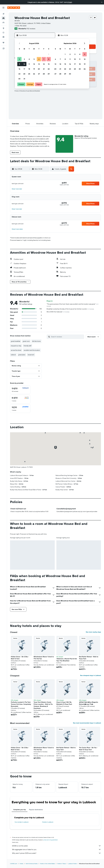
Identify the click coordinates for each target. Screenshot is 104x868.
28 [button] (44, 74)
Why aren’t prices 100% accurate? (57, 853)
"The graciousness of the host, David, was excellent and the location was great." (72, 305)
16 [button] (19, 69)
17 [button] (24, 69)
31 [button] (24, 79)
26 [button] (34, 74)
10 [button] (24, 64)
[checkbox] (20, 390)
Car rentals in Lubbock (22, 822)
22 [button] (49, 69)
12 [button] (34, 64)
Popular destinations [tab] (36, 810)
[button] (102, 2)
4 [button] (29, 59)
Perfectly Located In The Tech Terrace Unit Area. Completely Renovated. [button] (21, 704)
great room (26, 341)
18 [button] (29, 69)
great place (22, 355)
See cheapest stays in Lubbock (91, 675)
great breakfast (16, 341)
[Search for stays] (3, 18)
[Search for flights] (3, 14)
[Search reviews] (67, 337)
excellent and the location (32, 350)
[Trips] (3, 43)
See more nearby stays (93, 632)
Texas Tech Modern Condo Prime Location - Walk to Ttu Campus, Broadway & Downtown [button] (43, 705)
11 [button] (29, 64)
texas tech (31, 355)
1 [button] (49, 54)
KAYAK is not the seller (57, 846)
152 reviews (31, 29)
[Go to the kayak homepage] (14, 8)
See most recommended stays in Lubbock (87, 723)
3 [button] (24, 59)
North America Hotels (32, 864)
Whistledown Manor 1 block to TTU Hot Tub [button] (44, 658)
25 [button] (29, 74)
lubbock (13, 355)
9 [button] (19, 64)
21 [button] (44, 69)
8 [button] (49, 59)
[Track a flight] (3, 33)
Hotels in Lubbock (48, 822)
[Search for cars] (3, 22)
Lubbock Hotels (72, 864)
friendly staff (27, 346)
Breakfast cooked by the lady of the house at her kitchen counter (70, 309)
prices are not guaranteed (50, 840)
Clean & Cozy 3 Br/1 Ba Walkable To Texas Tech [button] (64, 703)
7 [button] (44, 59)
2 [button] (19, 59)
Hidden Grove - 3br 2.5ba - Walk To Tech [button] (20, 658)
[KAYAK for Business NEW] (3, 37)
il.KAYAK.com (14, 864)
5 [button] (34, 59)
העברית (70, 2)
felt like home (36, 341)
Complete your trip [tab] (20, 810)
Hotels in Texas (61, 864)
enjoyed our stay (16, 346)
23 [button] (19, 74)
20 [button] (39, 69)
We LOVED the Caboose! (58, 312)
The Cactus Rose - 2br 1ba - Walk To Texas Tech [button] (88, 749)
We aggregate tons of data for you (57, 849)
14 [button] (44, 64)
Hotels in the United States (47, 864)
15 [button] (49, 64)
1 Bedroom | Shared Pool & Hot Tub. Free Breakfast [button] (67, 660)
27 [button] (39, 74)
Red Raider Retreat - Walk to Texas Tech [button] (89, 658)
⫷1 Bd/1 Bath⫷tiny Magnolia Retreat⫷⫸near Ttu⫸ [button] (89, 703)
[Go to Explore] (3, 28)
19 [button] (34, 69)
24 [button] (24, 74)
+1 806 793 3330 (20, 26)
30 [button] (19, 79)
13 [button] (39, 64)
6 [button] (39, 59)
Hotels (21, 864)
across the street (16, 350)
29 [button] (49, 74)
